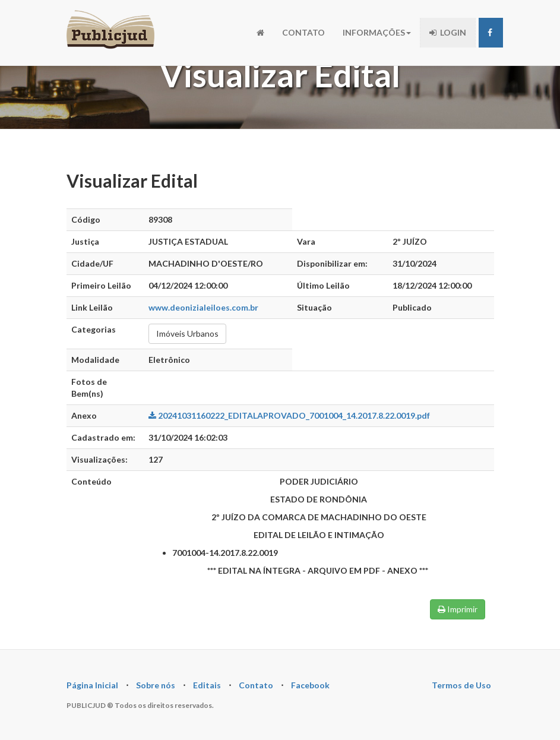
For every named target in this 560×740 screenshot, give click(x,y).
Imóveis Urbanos (187, 333)
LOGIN (448, 32)
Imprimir (458, 609)
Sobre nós (156, 685)
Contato (256, 685)
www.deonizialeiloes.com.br (203, 307)
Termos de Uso (461, 685)
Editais (207, 685)
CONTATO (303, 32)
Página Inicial (92, 685)
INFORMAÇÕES (377, 32)
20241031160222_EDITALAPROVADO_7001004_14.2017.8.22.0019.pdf (289, 415)
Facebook (310, 685)
